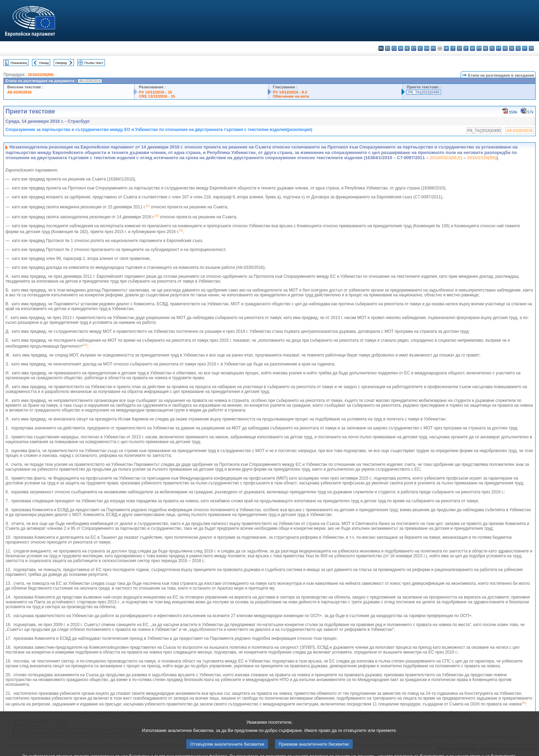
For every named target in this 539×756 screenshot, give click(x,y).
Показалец (19, 63)
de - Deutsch (407, 48)
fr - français (433, 48)
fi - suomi (525, 48)
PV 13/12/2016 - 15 (155, 92)
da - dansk (401, 48)
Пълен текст (94, 63)
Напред (61, 63)
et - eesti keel (414, 48)
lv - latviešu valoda (459, 48)
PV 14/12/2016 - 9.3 (290, 92)
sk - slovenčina (512, 48)
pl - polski (492, 48)
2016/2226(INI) (41, 75)
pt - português (499, 48)
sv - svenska (531, 48)
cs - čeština (394, 48)
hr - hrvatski (446, 48)
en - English (427, 48)
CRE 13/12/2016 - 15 (157, 96)
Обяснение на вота (291, 96)
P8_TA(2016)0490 (424, 92)
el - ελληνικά (420, 48)
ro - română (505, 48)
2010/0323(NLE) (446, 158)
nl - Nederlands (486, 48)
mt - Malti (479, 48)
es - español (388, 48)
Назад (44, 63)
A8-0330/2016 (19, 92)
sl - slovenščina (518, 48)
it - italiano (453, 48)
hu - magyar (472, 48)
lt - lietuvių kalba (466, 48)
